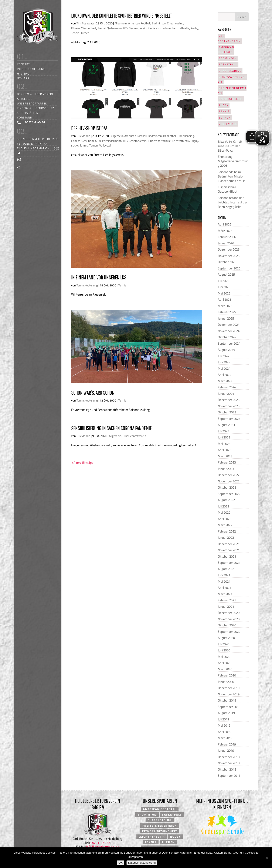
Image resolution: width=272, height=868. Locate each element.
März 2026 (225, 231)
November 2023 (229, 406)
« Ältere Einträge (82, 463)
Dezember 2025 (229, 249)
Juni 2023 (224, 437)
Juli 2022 (223, 506)
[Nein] (267, 858)
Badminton (159, 23)
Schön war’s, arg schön (93, 393)
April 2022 (225, 519)
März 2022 (225, 525)
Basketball (170, 136)
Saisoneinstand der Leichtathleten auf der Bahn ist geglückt (233, 202)
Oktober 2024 (227, 337)
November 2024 (229, 331)
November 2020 (229, 619)
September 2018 (229, 776)
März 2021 (225, 594)
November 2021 (229, 550)
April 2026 (225, 224)
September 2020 (229, 632)
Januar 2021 (226, 607)
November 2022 (229, 481)
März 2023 (225, 456)
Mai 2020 (224, 657)
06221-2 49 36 (100, 843)
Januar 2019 (226, 750)
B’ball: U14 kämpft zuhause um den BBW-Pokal (230, 146)
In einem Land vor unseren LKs (99, 277)
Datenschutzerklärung (142, 863)
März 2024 (225, 381)
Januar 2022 (226, 538)
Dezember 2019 (229, 688)
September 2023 (229, 419)
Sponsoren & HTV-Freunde (38, 139)
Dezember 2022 (229, 475)
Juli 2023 (223, 431)
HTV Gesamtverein (135, 28)
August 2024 (226, 350)
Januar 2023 (226, 469)
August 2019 (226, 713)
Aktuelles (25, 99)
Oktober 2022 (227, 487)
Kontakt (23, 64)
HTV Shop (24, 73)
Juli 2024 (223, 356)
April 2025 (225, 299)
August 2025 (226, 274)
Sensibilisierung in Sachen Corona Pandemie (111, 428)
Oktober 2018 (227, 769)
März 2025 (225, 306)
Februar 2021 (227, 600)
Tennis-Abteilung (87, 285)
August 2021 (226, 569)
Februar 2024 (227, 387)
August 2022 (226, 500)
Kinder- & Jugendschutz (35, 108)
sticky (75, 145)
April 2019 (225, 732)
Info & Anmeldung (31, 69)
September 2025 (229, 268)
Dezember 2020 (229, 613)
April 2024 (225, 375)
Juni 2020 (224, 650)
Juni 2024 (224, 362)
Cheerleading (175, 23)
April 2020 (225, 663)
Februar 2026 (227, 237)
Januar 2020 (226, 682)
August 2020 (226, 638)
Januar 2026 (226, 243)
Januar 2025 (226, 318)
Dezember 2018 (229, 757)
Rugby (194, 28)
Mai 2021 (224, 581)
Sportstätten (28, 113)
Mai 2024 (224, 368)
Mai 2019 (224, 725)
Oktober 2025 (227, 262)
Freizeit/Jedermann (110, 28)
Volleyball (105, 145)
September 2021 (229, 563)
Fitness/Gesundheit (84, 28)
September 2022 (229, 494)
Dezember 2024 (229, 325)
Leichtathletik (181, 28)
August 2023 (226, 425)
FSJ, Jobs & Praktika (32, 143)
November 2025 (229, 256)
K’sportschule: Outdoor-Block (228, 189)
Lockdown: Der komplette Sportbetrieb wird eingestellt (122, 15)
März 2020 (225, 669)
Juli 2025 (223, 281)
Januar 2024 (226, 394)
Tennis (75, 33)
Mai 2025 (224, 293)
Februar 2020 (227, 675)
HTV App (23, 78)
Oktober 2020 (227, 625)
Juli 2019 (223, 719)
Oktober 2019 (227, 700)
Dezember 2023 (229, 400)
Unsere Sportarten (32, 103)
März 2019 (225, 738)
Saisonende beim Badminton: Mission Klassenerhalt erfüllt (231, 176)
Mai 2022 (224, 512)
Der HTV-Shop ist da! (89, 128)
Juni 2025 (224, 287)
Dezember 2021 (229, 544)
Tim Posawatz (85, 23)
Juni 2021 (224, 575)
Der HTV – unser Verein (35, 94)
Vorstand (25, 117)
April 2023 (225, 450)
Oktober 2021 (227, 556)
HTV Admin (83, 136)
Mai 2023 (224, 444)
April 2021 (225, 588)
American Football (139, 23)
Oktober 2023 (227, 412)
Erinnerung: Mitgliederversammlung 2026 (233, 161)
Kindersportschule (159, 28)
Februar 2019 (227, 744)
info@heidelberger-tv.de (103, 847)
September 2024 (229, 343)
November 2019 (229, 694)
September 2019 (229, 707)
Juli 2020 (223, 644)
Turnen (85, 33)
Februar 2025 (227, 312)
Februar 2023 (227, 462)
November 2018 (229, 763)
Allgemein (121, 23)
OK (121, 863)
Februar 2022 (227, 531)
